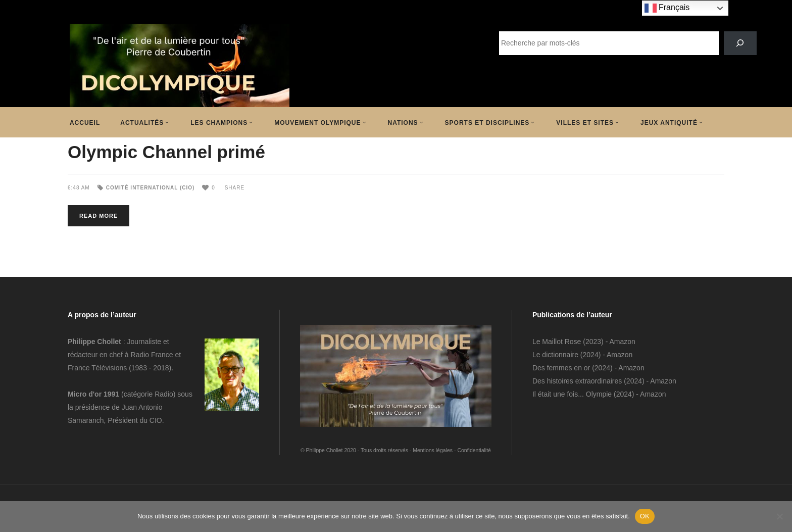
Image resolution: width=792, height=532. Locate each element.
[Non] (779, 516)
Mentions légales (433, 450)
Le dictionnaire (555, 355)
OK (645, 516)
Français (667, 8)
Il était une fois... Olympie (572, 394)
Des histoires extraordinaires (577, 381)
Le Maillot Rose (558, 342)
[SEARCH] (740, 43)
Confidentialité (474, 450)
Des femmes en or (561, 368)
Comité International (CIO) (151, 188)
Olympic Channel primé (166, 152)
